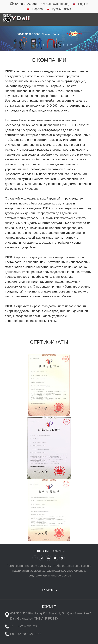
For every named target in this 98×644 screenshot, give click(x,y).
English (83, 4)
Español (38, 9)
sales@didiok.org (58, 4)
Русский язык (61, 9)
